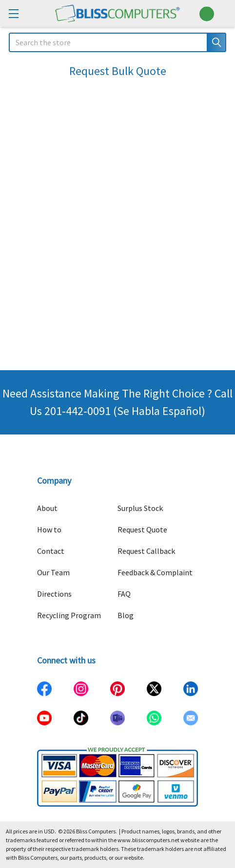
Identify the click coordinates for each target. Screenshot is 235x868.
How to (49, 529)
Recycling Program (69, 615)
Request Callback (146, 551)
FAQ (124, 594)
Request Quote (142, 529)
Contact (51, 551)
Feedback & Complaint (155, 572)
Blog (126, 615)
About (47, 508)
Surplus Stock (140, 508)
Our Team (53, 572)
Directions (54, 594)
